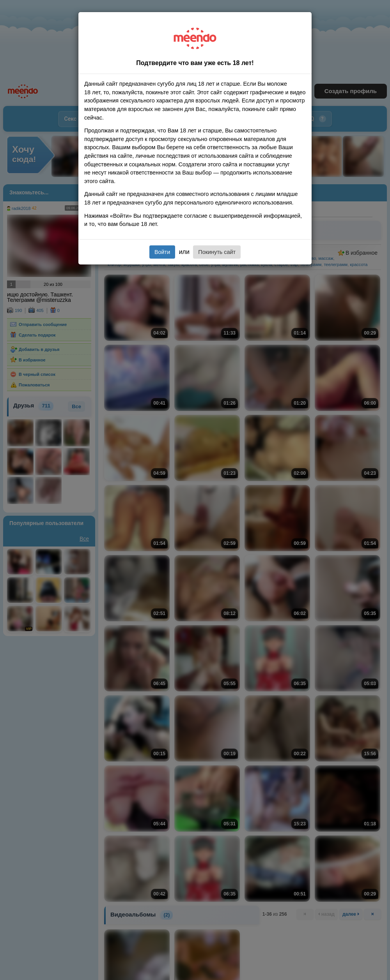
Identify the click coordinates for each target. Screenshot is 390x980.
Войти (162, 252)
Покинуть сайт (217, 252)
